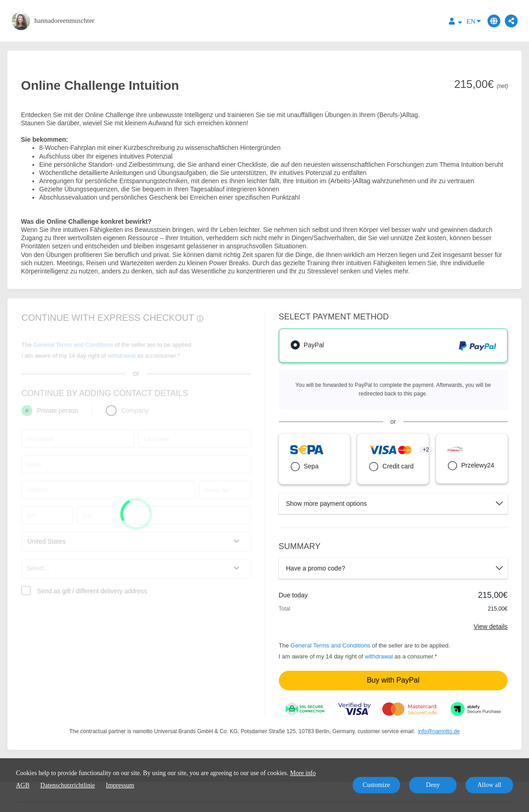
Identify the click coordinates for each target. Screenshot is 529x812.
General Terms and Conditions (331, 645)
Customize (376, 785)
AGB (23, 785)
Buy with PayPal (393, 680)
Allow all (490, 785)
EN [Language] (474, 21)
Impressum (120, 785)
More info (303, 773)
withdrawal (379, 656)
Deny (433, 785)
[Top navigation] (455, 23)
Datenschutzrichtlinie (68, 785)
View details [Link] (491, 627)
